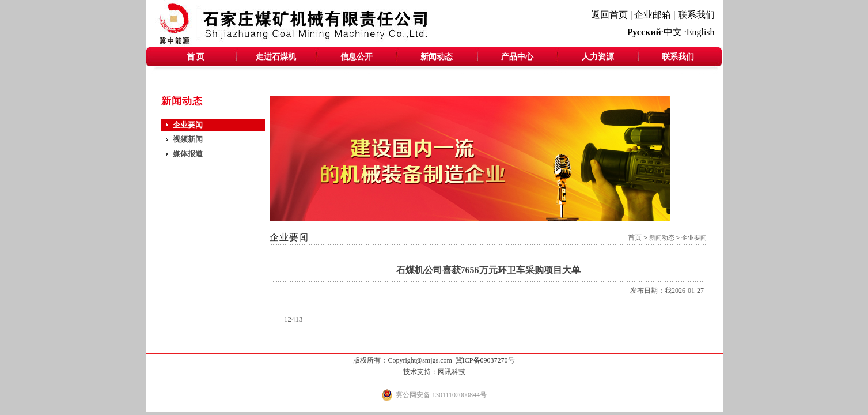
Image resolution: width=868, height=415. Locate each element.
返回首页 (609, 15)
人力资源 (598, 57)
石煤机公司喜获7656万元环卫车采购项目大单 (488, 270)
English (701, 32)
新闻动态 (437, 57)
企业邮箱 (653, 15)
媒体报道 (188, 154)
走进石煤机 (276, 57)
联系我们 (696, 15)
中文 (673, 32)
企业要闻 (188, 125)
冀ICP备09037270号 (485, 360)
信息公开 (357, 57)
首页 (635, 237)
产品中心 (517, 57)
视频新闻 (188, 139)
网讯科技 (452, 372)
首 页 (196, 57)
